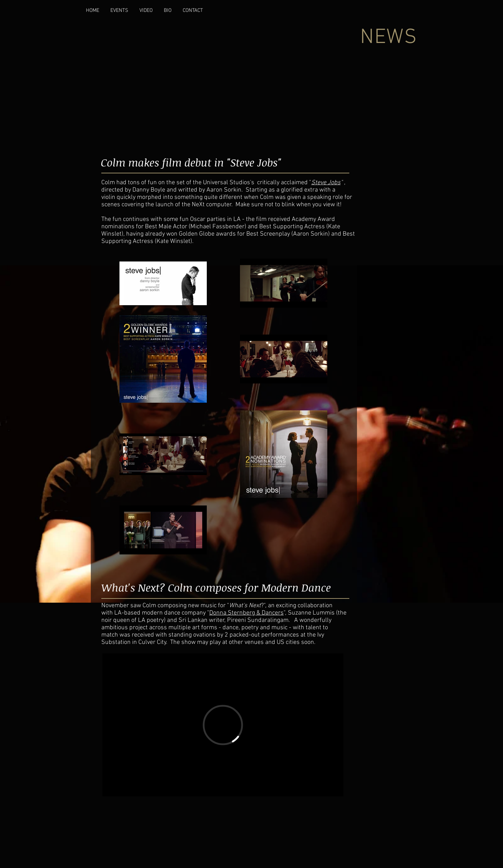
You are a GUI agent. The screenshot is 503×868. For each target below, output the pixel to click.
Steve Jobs (326, 183)
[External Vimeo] (223, 725)
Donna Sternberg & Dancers (246, 613)
